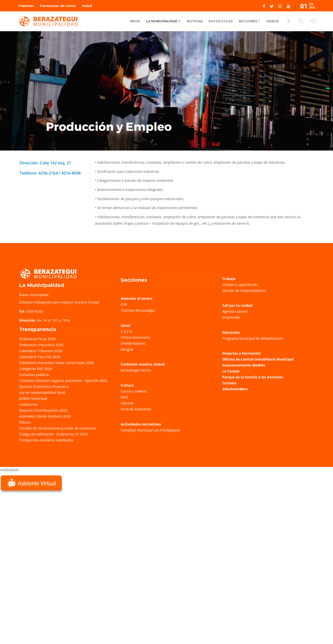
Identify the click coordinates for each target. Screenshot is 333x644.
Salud (87, 6)
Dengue (127, 349)
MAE (124, 397)
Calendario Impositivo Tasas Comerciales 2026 (56, 363)
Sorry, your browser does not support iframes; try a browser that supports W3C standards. (37, 528)
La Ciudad (231, 371)
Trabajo (229, 279)
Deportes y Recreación (242, 353)
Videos (273, 21)
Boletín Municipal (33, 398)
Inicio (135, 21)
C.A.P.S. (127, 331)
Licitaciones (28, 404)
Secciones (248, 21)
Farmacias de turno (58, 6)
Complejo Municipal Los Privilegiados (151, 430)
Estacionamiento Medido (244, 365)
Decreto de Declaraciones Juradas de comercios (57, 428)
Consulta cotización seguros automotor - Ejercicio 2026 (63, 381)
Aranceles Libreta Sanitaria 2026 (45, 416)
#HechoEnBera (235, 389)
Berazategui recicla (136, 370)
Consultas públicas (34, 375)
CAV (124, 304)
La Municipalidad (162, 21)
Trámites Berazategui (138, 310)
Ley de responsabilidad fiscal (42, 392)
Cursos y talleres (134, 391)
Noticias (195, 21)
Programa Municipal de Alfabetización (253, 338)
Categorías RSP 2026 (36, 369)
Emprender (231, 317)
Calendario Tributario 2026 (41, 351)
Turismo (229, 383)
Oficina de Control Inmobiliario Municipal (258, 359)
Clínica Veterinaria (135, 337)
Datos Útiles (221, 21)
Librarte (127, 403)
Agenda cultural (235, 311)
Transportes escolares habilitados (46, 440)
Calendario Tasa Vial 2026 (40, 357)
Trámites (26, 6)
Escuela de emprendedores (244, 291)
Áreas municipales (34, 295)
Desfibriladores (133, 343)
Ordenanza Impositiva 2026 (41, 345)
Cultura (127, 385)
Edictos (25, 422)
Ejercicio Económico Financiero (44, 386)
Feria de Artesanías (136, 409)
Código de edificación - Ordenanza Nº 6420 (54, 434)
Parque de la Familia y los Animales (253, 377)
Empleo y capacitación (240, 285)
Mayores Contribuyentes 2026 (43, 410)
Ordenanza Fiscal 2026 (37, 339)
